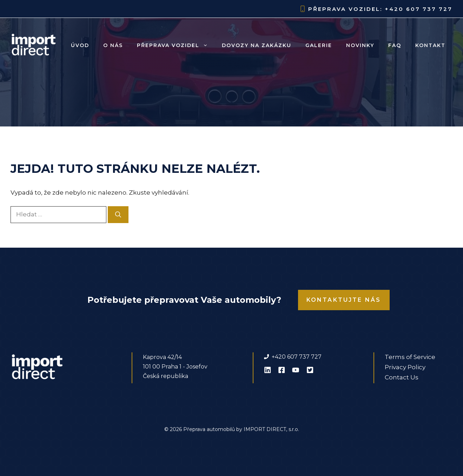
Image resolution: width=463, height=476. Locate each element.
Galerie (319, 45)
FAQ (395, 45)
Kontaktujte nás (344, 300)
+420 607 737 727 (419, 9)
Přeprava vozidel (176, 45)
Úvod (80, 45)
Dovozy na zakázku (257, 45)
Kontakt (430, 45)
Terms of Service (410, 357)
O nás (113, 45)
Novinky (360, 45)
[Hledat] (118, 215)
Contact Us (402, 377)
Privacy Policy (405, 367)
